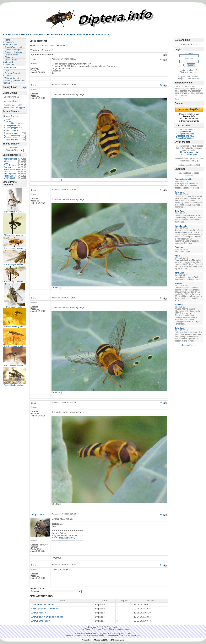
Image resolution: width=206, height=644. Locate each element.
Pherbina (8, 121)
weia (6, 163)
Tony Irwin (179, 192)
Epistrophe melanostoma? (43, 605)
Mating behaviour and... (186, 134)
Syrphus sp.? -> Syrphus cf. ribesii (47, 617)
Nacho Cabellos (11, 176)
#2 (161, 85)
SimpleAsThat (134, 636)
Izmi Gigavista (10, 174)
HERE (196, 161)
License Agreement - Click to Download (189, 153)
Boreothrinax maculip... (14, 212)
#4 (161, 298)
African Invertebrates (185, 138)
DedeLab (179, 247)
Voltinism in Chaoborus (186, 130)
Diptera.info (35, 45)
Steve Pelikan (10, 165)
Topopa (7, 172)
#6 (161, 514)
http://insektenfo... (67, 538)
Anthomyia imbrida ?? (13, 125)
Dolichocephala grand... (14, 327)
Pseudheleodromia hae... (14, 366)
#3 (161, 190)
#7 (161, 565)
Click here (184, 72)
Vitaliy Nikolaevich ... (185, 132)
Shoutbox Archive (189, 345)
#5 (161, 403)
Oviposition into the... (185, 136)
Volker (7, 161)
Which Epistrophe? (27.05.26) (45, 609)
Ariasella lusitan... (11, 138)
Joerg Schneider (11, 169)
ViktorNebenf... (10, 178)
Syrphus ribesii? (38, 613)
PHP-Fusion (91, 633)
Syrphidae (61, 45)
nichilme (179, 305)
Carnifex (7, 167)
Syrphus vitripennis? (40, 621)
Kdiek (33, 59)
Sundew (178, 283)
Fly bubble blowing (12, 136)
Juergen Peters (10, 159)
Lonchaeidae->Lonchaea (14, 123)
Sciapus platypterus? (13, 128)
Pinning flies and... (12, 140)
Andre (178, 256)
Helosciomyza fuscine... (14, 248)
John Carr (179, 211)
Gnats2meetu (181, 226)
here (197, 79)
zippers (22, 107)
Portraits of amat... (12, 133)
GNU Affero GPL (117, 636)
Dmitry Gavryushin (183, 179)
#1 (161, 59)
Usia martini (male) (14, 307)
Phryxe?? (8, 119)
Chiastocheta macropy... (14, 235)
